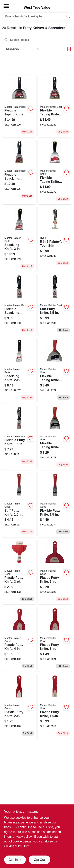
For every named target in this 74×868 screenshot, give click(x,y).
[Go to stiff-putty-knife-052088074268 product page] (55, 304)
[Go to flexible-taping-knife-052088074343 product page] (19, 106)
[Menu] (6, 6)
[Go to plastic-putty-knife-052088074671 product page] (19, 706)
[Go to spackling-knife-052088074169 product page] (19, 239)
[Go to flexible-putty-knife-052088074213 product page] (55, 504)
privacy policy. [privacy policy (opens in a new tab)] (23, 837)
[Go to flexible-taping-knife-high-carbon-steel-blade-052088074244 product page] (55, 437)
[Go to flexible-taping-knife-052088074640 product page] (55, 106)
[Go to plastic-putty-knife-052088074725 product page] (55, 571)
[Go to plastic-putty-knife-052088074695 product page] (19, 639)
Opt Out (39, 860)
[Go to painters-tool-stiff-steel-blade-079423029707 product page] (55, 239)
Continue (15, 860)
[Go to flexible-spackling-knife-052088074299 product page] (19, 304)
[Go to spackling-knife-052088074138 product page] (19, 370)
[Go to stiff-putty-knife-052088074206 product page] (19, 504)
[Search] (68, 16)
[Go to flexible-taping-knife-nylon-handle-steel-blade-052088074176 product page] (55, 171)
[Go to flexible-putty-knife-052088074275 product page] (19, 437)
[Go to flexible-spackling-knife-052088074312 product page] (19, 171)
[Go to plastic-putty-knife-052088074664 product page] (55, 706)
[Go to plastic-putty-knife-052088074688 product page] (55, 639)
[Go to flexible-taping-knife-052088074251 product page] (55, 370)
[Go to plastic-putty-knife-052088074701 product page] (19, 571)
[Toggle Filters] (69, 49)
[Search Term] (37, 16)
